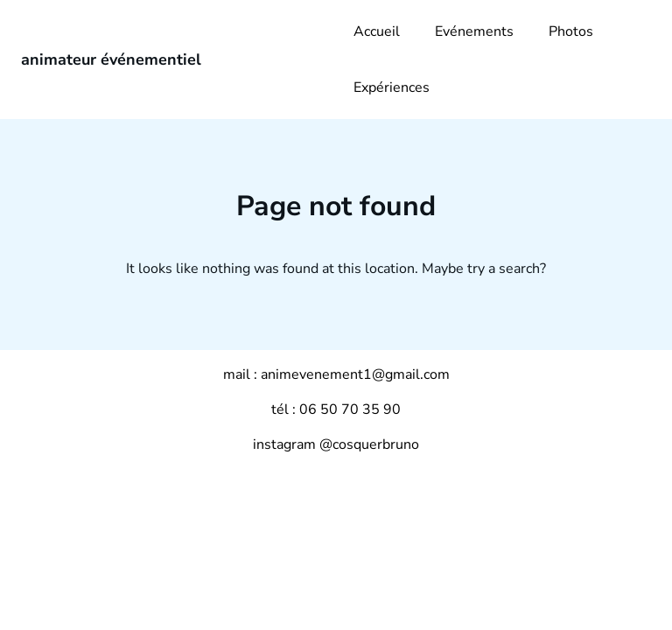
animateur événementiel (111, 59)
